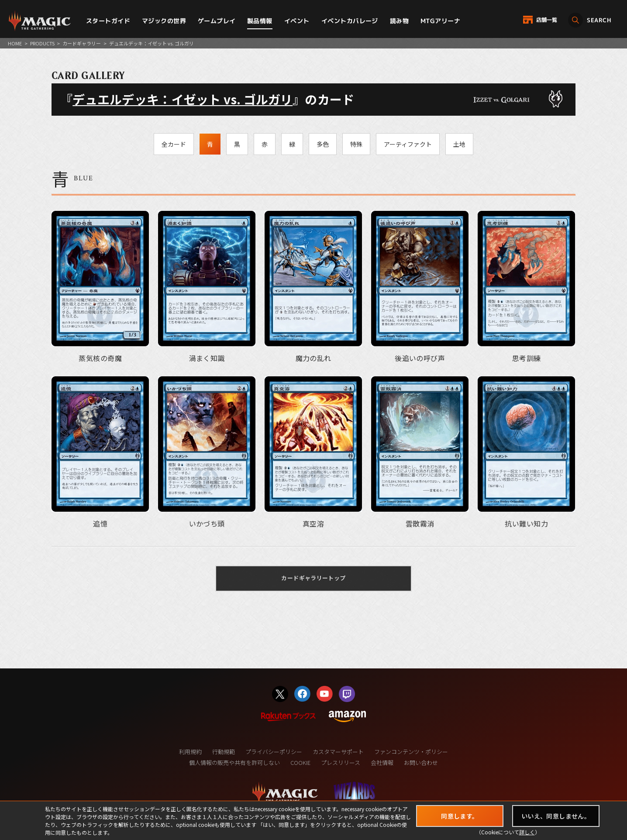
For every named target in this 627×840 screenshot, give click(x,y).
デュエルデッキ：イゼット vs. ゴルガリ (183, 99)
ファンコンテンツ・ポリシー (411, 752)
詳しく (527, 832)
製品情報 (260, 21)
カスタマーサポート (338, 752)
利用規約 (190, 752)
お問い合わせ (421, 763)
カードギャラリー (82, 43)
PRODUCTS (42, 43)
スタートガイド (108, 21)
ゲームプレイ (217, 21)
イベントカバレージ (350, 21)
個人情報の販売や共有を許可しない (234, 763)
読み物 (399, 21)
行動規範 (224, 752)
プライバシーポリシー (274, 752)
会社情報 (382, 763)
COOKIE (300, 763)
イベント (297, 21)
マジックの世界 (164, 21)
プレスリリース (341, 763)
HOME (15, 43)
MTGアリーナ (440, 21)
